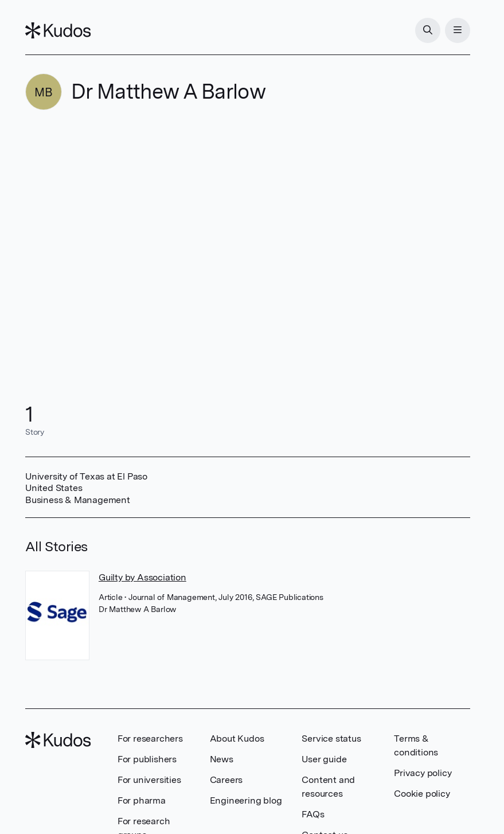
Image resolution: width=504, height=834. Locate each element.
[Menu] (458, 30)
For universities (149, 780)
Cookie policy (422, 794)
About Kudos (237, 738)
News (222, 759)
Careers (226, 780)
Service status (331, 738)
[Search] (428, 30)
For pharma (142, 800)
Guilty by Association (142, 577)
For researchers (150, 738)
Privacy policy (423, 773)
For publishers (147, 759)
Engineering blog (246, 800)
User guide (324, 759)
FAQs (313, 814)
